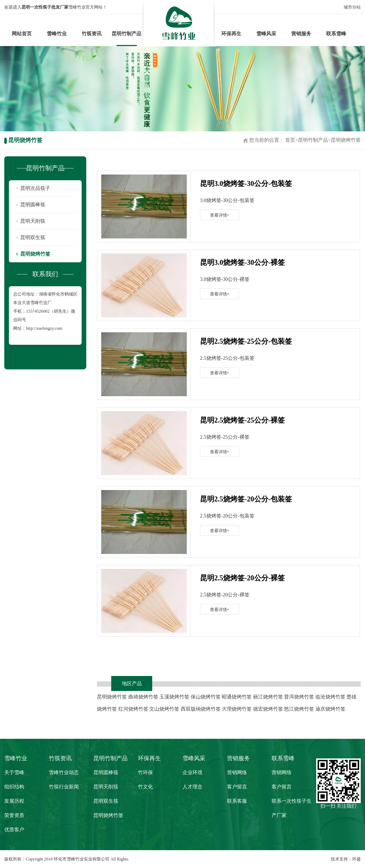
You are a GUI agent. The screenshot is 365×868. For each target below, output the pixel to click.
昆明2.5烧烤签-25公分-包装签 (246, 341)
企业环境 (192, 773)
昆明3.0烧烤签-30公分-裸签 (242, 262)
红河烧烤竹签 (133, 709)
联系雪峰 (336, 34)
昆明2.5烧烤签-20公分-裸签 (242, 578)
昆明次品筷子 (35, 188)
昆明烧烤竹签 (346, 140)
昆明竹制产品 (127, 34)
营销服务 (301, 34)
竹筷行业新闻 (64, 787)
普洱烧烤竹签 (299, 697)
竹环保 (145, 773)
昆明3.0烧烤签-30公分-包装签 (246, 183)
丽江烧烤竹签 (268, 697)
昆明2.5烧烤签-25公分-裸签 (242, 420)
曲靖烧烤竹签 (143, 697)
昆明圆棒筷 (33, 205)
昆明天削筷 (33, 221)
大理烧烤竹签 (237, 709)
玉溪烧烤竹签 (174, 697)
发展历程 (14, 801)
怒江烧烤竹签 (299, 709)
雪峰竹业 (57, 34)
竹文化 (145, 787)
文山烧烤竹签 (164, 709)
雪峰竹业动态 (64, 773)
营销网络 (237, 773)
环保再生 (231, 34)
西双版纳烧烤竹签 (201, 709)
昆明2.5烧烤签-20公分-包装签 (246, 499)
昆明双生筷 (33, 238)
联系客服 (237, 801)
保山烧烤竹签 (206, 697)
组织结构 (14, 787)
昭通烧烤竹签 (237, 697)
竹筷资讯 (92, 34)
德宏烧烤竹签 (268, 709)
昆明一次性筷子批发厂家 (45, 7)
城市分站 (352, 7)
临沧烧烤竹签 (330, 697)
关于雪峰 (14, 773)
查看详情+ (220, 215)
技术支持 (339, 859)
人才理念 (192, 787)
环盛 (356, 859)
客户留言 (237, 787)
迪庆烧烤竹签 (330, 709)
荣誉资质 (14, 815)
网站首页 (22, 34)
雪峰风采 (266, 34)
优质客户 (14, 830)
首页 (290, 140)
